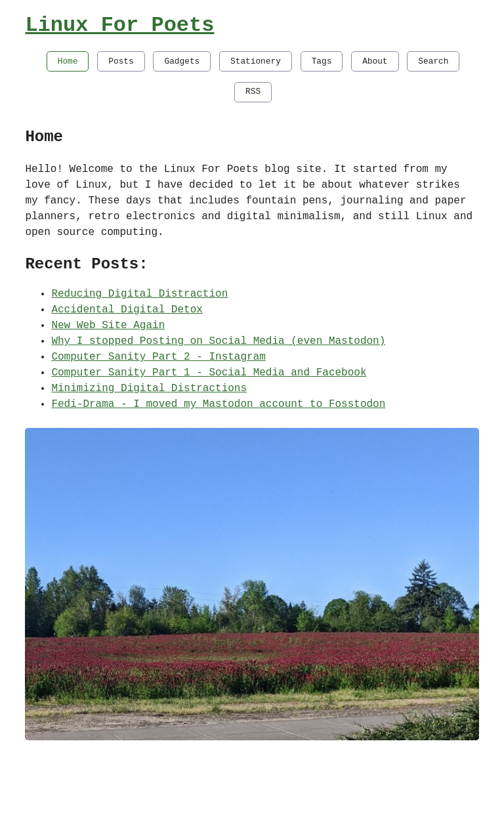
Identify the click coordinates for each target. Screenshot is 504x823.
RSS (253, 91)
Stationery (256, 61)
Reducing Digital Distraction (139, 294)
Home (68, 61)
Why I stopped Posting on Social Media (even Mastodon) (218, 341)
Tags (322, 61)
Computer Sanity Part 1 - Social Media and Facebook (209, 373)
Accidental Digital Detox (127, 310)
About (375, 61)
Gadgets (182, 61)
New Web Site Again (108, 326)
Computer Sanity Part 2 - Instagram (158, 357)
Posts (121, 61)
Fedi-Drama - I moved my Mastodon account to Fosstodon (218, 404)
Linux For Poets (119, 25)
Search (433, 61)
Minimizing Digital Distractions (149, 389)
